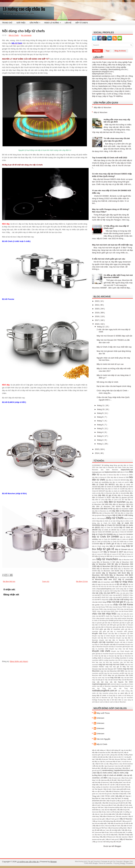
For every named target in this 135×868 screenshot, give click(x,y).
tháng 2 (100, 440)
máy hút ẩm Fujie (99, 62)
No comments (26, 35)
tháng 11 (101, 405)
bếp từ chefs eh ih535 (100, 542)
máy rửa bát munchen (126, 764)
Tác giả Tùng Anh (94, 861)
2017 (97, 320)
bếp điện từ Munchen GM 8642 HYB (112, 508)
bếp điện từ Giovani (122, 495)
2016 (97, 324)
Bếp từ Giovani (121, 549)
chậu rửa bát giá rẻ (116, 602)
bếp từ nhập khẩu (124, 582)
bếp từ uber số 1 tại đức (107, 785)
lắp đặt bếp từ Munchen (123, 656)
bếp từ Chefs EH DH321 (107, 523)
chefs (108, 616)
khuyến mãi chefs (102, 651)
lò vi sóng (124, 660)
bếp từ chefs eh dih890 (125, 539)
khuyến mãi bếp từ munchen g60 (114, 647)
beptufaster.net (105, 86)
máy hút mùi (104, 664)
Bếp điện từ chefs (99, 826)
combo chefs (110, 618)
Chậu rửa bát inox (107, 605)
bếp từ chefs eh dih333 (108, 530)
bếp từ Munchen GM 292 (107, 566)
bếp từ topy (97, 584)
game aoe (95, 794)
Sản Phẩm (36, 22)
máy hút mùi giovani (105, 794)
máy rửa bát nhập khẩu (108, 814)
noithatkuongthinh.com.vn (105, 691)
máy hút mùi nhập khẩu (99, 823)
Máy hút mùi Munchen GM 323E (120, 675)
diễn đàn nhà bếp (98, 766)
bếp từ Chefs (125, 472)
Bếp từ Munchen (101, 112)
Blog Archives (120, 51)
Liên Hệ (68, 23)
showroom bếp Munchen (103, 91)
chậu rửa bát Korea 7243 (112, 609)
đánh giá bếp (96, 768)
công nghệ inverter (120, 618)
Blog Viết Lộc (122, 76)
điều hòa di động (100, 65)
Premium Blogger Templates (123, 863)
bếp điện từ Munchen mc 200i (102, 511)
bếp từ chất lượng (126, 515)
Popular (98, 51)
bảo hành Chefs (121, 467)
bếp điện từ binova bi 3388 (120, 477)
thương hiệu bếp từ (105, 700)
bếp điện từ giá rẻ (106, 495)
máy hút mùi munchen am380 (114, 673)
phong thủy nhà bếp (117, 755)
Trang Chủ (7, 23)
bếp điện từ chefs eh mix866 (115, 491)
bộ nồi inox (100, 587)
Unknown (100, 718)
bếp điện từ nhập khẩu (126, 513)
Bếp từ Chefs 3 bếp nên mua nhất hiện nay (114, 347)
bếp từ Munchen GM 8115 (114, 573)
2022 (97, 301)
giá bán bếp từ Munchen (111, 623)
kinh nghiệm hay (99, 94)
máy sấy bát (99, 682)
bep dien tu (96, 798)
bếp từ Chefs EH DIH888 (106, 537)
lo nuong (125, 798)
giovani (131, 631)
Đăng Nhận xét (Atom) (19, 661)
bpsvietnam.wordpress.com (103, 76)
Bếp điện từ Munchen (103, 107)
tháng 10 (101, 409)
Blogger (118, 846)
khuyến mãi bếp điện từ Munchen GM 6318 (116, 640)
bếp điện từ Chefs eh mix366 (109, 487)
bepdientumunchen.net (124, 770)
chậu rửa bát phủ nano (125, 614)
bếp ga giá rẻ (121, 801)
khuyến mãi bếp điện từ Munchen (104, 638)
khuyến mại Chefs (118, 651)
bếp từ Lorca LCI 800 (100, 554)
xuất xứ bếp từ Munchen (118, 702)
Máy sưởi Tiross (103, 713)
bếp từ (115, 515)
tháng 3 (100, 436)
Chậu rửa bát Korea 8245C (124, 611)
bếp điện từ (120, 796)
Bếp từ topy (97, 96)
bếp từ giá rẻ (106, 549)
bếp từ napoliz (111, 801)
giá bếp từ (123, 623)
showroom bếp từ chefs (113, 762)
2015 (97, 449)
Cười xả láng (112, 94)
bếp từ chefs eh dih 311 (116, 757)
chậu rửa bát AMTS (108, 593)
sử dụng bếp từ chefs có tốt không (119, 696)
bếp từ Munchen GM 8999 (103, 577)
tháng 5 (100, 428)
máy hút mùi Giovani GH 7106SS (111, 669)
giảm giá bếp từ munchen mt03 (116, 631)
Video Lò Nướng (53, 22)
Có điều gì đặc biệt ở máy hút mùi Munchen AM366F (118, 276)
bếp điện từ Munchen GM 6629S (107, 506)
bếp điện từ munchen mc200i (101, 753)
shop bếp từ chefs (122, 91)
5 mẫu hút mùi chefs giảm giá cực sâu (109, 259)
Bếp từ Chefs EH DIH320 (112, 525)
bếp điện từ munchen (115, 502)
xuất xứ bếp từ (105, 702)
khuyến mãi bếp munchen (103, 642)
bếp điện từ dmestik (120, 493)
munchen (115, 686)
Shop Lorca (117, 86)
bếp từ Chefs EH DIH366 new (104, 532)
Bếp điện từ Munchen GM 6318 (121, 504)
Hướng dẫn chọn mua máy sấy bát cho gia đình (117, 121)
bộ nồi (114, 584)
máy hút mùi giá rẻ (114, 667)
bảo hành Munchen (111, 470)
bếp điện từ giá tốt (117, 753)
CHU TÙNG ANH (108, 796)
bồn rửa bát (123, 587)
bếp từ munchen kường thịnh (114, 807)
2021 (97, 305)
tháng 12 (101, 327)
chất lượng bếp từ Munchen (119, 591)
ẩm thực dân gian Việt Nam (118, 759)
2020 (97, 309)
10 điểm (104, 778)
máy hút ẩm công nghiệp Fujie (120, 62)
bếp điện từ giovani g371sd (122, 497)
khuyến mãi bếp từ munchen (115, 644)
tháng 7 (100, 421)
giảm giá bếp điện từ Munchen (102, 627)
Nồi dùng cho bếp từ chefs (23, 31)
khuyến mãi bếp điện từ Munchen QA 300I (118, 634)
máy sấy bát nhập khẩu (109, 810)
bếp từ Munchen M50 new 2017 (112, 578)
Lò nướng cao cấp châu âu (24, 9)
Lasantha (109, 863)
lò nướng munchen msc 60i (112, 660)
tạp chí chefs (105, 755)
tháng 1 (100, 444)
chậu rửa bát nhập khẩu (105, 614)
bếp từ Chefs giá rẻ (108, 544)
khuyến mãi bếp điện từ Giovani (122, 636)
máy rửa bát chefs (127, 678)
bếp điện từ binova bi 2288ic (123, 475)
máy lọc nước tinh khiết (123, 766)
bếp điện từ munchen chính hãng (111, 768)
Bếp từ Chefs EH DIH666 (103, 534)
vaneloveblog (107, 770)
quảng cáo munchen (102, 787)
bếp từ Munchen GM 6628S (109, 571)
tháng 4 (100, 432)
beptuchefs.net (127, 470)
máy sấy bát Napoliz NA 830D (119, 682)
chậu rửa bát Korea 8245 (106, 611)
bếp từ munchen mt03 (106, 582)
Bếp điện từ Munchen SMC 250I (107, 513)
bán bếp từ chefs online (103, 773)
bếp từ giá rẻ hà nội (124, 780)
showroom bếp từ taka (99, 812)
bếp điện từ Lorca (99, 500)
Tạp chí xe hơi (114, 79)
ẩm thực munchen (122, 816)
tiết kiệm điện (117, 700)
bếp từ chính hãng (118, 546)
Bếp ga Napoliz (107, 515)
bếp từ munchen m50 (122, 577)
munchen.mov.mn (99, 801)
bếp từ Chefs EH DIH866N (123, 534)
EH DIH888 (110, 621)
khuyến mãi (97, 633)
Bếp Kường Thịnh (124, 81)
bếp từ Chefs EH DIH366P (124, 532)
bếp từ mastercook (115, 778)
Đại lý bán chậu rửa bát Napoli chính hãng (114, 386)
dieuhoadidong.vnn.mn (118, 69)
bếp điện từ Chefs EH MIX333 (116, 480)
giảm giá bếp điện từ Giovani (123, 625)
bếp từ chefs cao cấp (102, 764)
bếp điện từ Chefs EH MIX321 (112, 483)
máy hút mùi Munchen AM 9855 (112, 671)
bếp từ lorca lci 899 (103, 556)
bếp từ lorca (128, 552)
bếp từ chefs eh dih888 (113, 775)
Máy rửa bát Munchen (126, 680)
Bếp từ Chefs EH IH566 (116, 542)
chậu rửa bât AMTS (99, 616)
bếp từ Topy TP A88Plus (113, 96)
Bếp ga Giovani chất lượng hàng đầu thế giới (107, 821)
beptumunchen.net (112, 472)
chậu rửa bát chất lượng (119, 599)
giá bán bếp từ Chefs (121, 621)
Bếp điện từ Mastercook (107, 816)
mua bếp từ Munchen (104, 686)
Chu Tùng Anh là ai (126, 616)
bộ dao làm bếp (107, 584)
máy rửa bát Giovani (112, 680)
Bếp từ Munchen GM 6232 (108, 569)
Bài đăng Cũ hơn (82, 581)
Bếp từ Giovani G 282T (114, 552)
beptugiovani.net (98, 472)
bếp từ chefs (119, 773)
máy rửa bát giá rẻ (98, 680)
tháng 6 (100, 425)
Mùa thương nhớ (81, 861)
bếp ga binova (114, 764)
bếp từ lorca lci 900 (117, 556)
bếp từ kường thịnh (116, 782)
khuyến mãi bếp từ (121, 642)
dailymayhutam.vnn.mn (102, 74)
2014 (97, 453)
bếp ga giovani (97, 515)
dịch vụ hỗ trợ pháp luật (115, 812)
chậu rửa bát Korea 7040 (101, 607)
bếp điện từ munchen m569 (123, 509)
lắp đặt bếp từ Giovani (107, 656)
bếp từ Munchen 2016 (117, 84)
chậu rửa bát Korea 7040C (118, 607)
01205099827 (97, 465)
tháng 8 (100, 417)
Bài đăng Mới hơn (9, 581)
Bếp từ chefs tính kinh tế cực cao (110, 364)
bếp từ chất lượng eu (99, 750)
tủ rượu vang (127, 700)
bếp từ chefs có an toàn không (110, 521)
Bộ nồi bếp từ (123, 584)
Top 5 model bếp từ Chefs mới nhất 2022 (110, 158)
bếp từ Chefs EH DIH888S (108, 539)
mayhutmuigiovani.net (101, 684)
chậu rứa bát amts (123, 593)
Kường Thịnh (128, 755)
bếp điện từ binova (107, 475)
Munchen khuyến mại (126, 686)
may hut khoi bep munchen (110, 662)
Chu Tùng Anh (115, 616)
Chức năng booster (99, 618)
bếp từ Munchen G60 (125, 562)
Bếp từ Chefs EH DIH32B (110, 528)
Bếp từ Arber (109, 89)
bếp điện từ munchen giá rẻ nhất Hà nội (115, 803)
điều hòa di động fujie (117, 65)
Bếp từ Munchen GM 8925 (121, 575)
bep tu (128, 796)
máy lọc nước (97, 678)
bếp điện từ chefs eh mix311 (120, 482)
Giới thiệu (21, 23)
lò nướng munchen (120, 658)
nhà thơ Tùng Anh (103, 688)
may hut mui (116, 798)
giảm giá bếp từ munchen (110, 629)
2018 (97, 316)
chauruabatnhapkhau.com (106, 589)
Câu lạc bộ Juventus (124, 89)
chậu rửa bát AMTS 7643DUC (119, 595)
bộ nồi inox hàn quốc (112, 587)
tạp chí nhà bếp (126, 750)
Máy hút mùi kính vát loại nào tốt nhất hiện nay (112, 245)
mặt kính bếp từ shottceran (100, 782)
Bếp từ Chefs (82, 23)
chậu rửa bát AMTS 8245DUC (119, 598)
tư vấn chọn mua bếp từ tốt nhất (106, 780)
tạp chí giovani (109, 766)
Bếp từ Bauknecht (99, 84)
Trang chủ (46, 581)
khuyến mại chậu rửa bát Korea (121, 649)
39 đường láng (108, 465)
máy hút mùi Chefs (117, 664)
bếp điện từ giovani (102, 759)
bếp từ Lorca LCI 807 (114, 554)
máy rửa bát (115, 678)
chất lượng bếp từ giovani (101, 591)
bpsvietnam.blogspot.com (102, 72)
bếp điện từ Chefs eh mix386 (115, 489)
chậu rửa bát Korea (123, 605)
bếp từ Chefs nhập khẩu (101, 546)
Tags (108, 51)
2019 (97, 313)
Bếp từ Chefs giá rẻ (112, 819)
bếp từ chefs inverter (125, 544)
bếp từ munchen (108, 559)
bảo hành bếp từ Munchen (106, 467)
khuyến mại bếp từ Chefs (101, 636)
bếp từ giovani (125, 791)
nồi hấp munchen (103, 693)
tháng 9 (100, 413)
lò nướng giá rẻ (107, 658)
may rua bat (106, 678)
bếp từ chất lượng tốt (99, 518)
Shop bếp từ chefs (108, 81)
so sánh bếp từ (124, 693)
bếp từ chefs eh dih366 (125, 530)
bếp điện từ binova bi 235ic (101, 477)
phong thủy (113, 693)
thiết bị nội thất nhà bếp (100, 757)
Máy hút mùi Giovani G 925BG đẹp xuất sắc (114, 336)
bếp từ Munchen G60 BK (103, 564)
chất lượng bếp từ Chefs (124, 589)
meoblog (103, 69)
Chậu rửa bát (124, 94)
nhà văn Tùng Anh (123, 688)
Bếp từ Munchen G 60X (106, 562)
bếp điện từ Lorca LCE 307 (115, 500)
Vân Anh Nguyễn (103, 739)
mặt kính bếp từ (116, 684)
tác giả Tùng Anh (115, 698)
